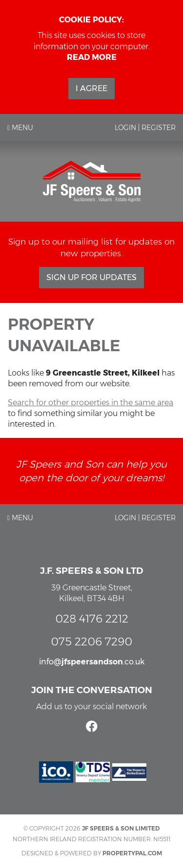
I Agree (91, 88)
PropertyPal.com (132, 853)
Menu (20, 128)
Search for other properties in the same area (91, 403)
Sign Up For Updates (91, 277)
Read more (92, 57)
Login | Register (145, 128)
